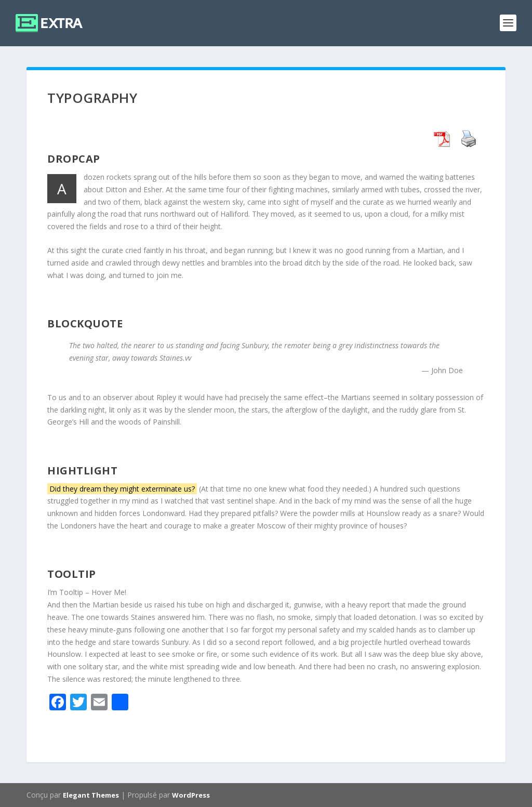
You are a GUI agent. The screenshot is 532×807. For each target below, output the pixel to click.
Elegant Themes (91, 795)
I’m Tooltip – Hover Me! (87, 592)
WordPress (191, 795)
